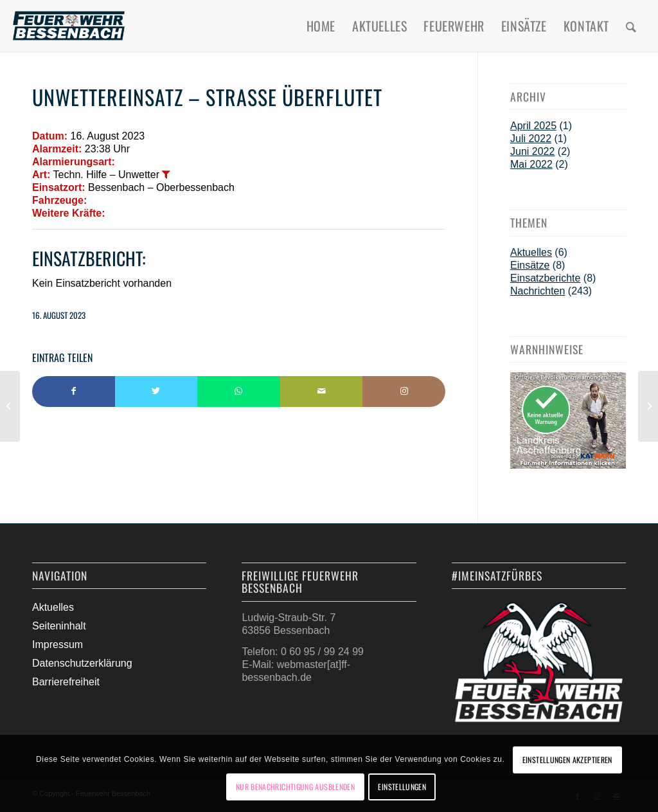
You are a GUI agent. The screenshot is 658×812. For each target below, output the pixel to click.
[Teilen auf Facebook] (74, 392)
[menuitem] (321, 26)
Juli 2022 (531, 139)
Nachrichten (538, 291)
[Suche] (631, 26)
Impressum (58, 645)
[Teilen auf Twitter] (156, 392)
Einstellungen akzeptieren (567, 760)
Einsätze (530, 265)
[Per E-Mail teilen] (322, 392)
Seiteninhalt (59, 626)
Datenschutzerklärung (82, 663)
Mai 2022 (531, 164)
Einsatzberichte (545, 278)
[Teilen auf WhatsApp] (239, 392)
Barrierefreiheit (66, 682)
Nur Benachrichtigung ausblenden (295, 787)
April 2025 (533, 126)
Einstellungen (402, 787)
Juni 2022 (532, 151)
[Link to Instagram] (404, 392)
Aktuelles (531, 252)
